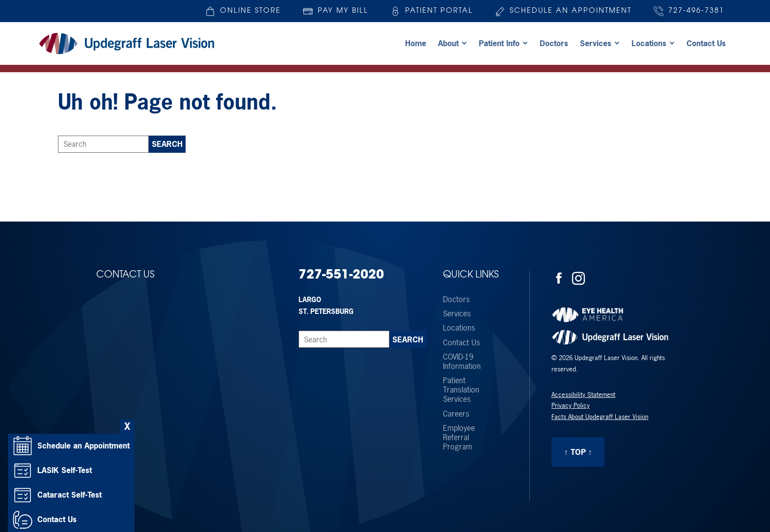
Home (416, 43)
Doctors (554, 43)
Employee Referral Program (459, 438)
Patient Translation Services (461, 390)
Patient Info (499, 43)
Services (596, 43)
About (448, 43)
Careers (456, 414)
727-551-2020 (341, 275)
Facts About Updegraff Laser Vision (600, 417)
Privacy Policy (571, 406)
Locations (649, 43)
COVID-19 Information (462, 362)
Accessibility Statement (583, 395)
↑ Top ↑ (578, 452)
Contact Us (706, 43)
